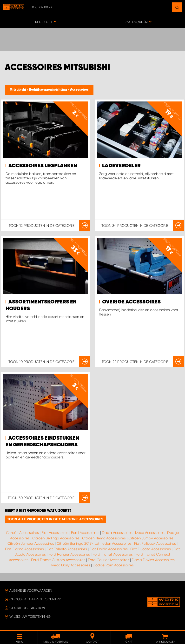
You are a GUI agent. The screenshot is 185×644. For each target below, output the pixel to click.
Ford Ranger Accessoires (69, 554)
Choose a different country (35, 599)
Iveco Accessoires (150, 533)
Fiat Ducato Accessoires (151, 549)
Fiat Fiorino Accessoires (24, 549)
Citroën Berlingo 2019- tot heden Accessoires (94, 543)
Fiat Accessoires (55, 533)
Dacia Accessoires (117, 533)
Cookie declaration (27, 608)
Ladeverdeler (121, 166)
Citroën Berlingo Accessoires (56, 538)
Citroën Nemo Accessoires (104, 538)
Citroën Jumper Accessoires (31, 543)
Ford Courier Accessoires (109, 560)
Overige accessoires (131, 302)
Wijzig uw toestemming (30, 617)
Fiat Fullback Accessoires (155, 543)
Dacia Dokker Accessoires (153, 560)
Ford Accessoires (85, 533)
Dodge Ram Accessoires (113, 565)
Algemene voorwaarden (31, 590)
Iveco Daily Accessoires (71, 565)
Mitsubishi (18, 90)
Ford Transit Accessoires (113, 554)
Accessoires (79, 90)
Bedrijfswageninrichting (48, 90)
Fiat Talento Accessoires (67, 549)
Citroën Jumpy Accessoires (151, 538)
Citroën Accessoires (22, 533)
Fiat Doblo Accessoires (109, 549)
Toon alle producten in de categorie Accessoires (55, 519)
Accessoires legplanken (43, 166)
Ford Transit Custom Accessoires (58, 560)
